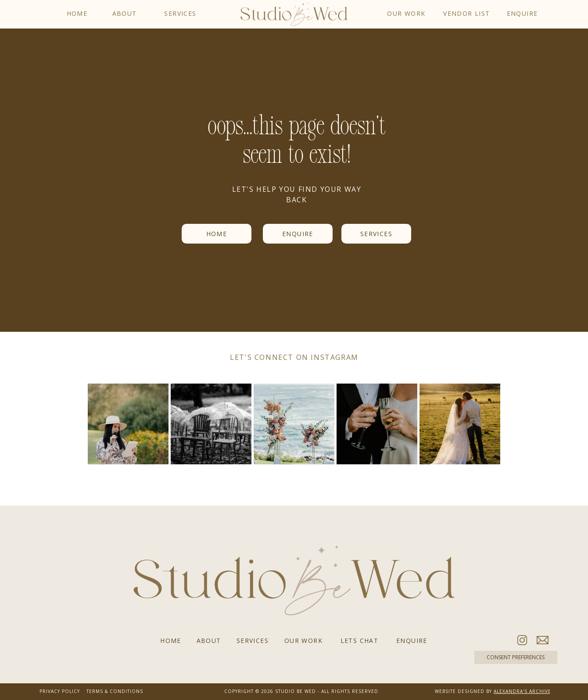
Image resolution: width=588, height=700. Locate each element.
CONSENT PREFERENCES (516, 657)
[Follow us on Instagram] (522, 640)
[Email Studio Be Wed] (543, 640)
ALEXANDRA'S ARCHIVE (522, 691)
